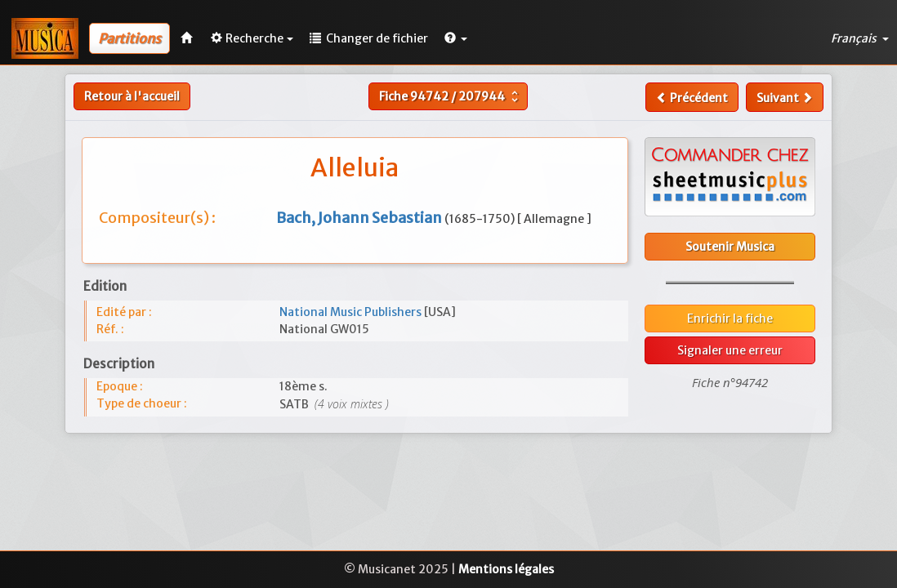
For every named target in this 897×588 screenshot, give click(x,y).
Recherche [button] (252, 38)
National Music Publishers (352, 312)
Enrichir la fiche (730, 318)
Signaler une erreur (730, 350)
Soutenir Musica (730, 247)
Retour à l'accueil (132, 96)
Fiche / (451, 96)
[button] (456, 38)
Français (860, 38)
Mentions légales (506, 569)
